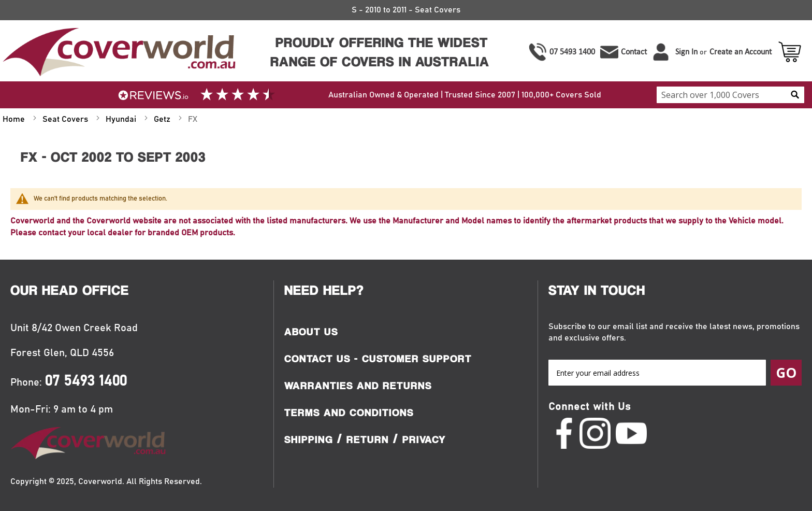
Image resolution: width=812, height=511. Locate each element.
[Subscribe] (786, 373)
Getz (163, 119)
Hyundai (122, 119)
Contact (634, 52)
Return (368, 439)
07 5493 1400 (572, 52)
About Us (311, 332)
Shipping (309, 439)
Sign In (686, 52)
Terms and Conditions (349, 413)
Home (15, 119)
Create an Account (741, 52)
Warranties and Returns (358, 386)
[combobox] (730, 95)
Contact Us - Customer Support (378, 359)
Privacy (424, 439)
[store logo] (118, 52)
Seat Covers (66, 119)
